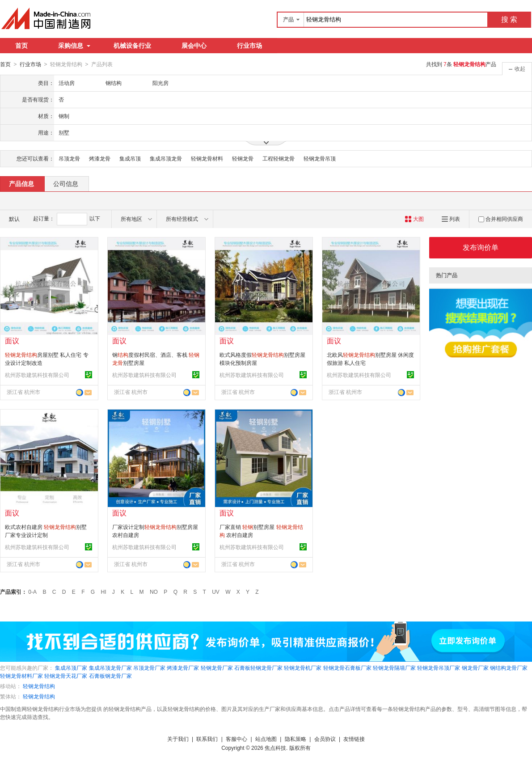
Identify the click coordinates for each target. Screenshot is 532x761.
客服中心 (236, 739)
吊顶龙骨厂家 (149, 668)
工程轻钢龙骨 (279, 158)
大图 (414, 219)
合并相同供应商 (501, 219)
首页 (21, 46)
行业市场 (249, 46)
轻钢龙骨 (243, 158)
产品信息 (21, 183)
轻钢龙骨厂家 (217, 668)
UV (216, 592)
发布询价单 (481, 247)
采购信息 (74, 46)
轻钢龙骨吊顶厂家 (439, 668)
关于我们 (178, 739)
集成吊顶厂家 (71, 668)
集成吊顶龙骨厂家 (110, 668)
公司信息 (66, 183)
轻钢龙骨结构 (39, 686)
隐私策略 (296, 739)
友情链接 (354, 739)
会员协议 (325, 739)
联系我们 (207, 739)
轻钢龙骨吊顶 (320, 158)
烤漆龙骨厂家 (183, 668)
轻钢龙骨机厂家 (303, 668)
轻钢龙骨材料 (207, 158)
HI (104, 592)
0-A (32, 592)
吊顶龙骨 (69, 158)
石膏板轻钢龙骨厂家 (258, 668)
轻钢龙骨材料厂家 (21, 676)
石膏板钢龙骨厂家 (110, 676)
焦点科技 (275, 748)
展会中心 (194, 46)
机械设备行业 (132, 46)
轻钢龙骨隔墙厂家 (394, 668)
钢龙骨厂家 (475, 668)
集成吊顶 (130, 158)
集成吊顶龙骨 (166, 158)
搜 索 (509, 19)
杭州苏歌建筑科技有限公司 (37, 375)
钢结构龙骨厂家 (509, 668)
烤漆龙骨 (100, 158)
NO (154, 592)
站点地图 (266, 739)
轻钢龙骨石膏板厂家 (347, 668)
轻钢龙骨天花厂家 (66, 676)
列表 (451, 219)
